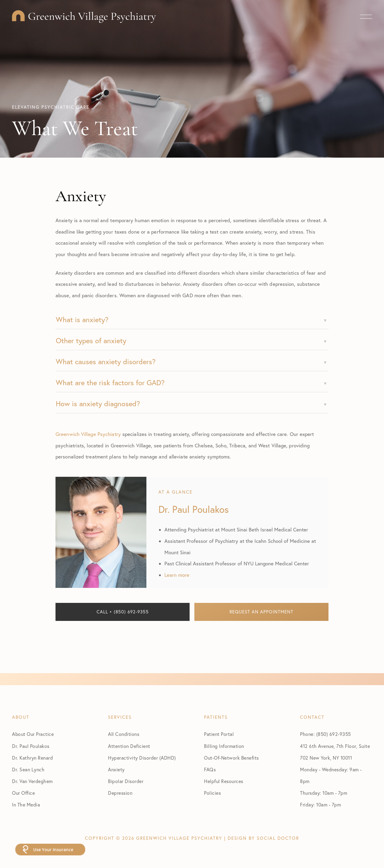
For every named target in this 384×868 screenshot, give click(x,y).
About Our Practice (33, 734)
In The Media (26, 805)
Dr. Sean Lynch (28, 770)
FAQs (210, 770)
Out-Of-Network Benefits (231, 758)
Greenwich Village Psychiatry (88, 434)
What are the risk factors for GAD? (110, 383)
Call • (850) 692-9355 (123, 612)
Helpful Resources (224, 781)
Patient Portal (219, 734)
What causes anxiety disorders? (106, 361)
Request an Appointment (261, 612)
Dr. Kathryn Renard (32, 758)
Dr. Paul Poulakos (31, 746)
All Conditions (124, 734)
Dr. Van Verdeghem (32, 781)
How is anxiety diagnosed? (98, 404)
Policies (212, 793)
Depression (120, 793)
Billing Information (224, 746)
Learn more (177, 575)
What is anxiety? (82, 319)
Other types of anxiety (91, 340)
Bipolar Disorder (126, 781)
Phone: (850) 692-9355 (325, 734)
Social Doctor (278, 838)
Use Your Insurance (53, 850)
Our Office (23, 793)
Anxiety (116, 770)
